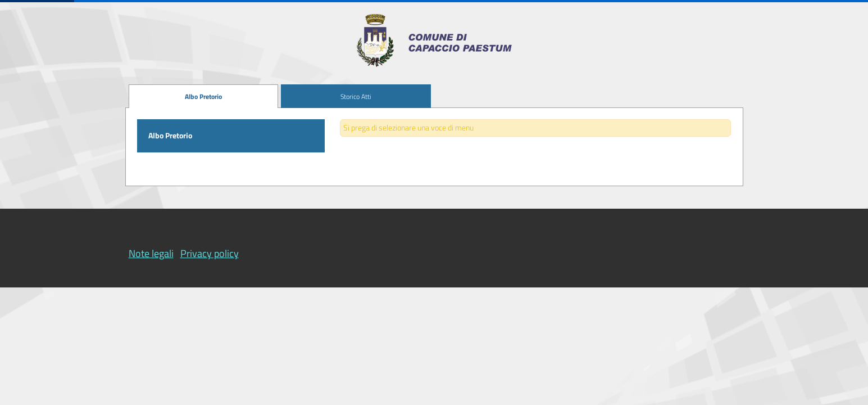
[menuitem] (204, 96)
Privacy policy (210, 253)
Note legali (151, 253)
